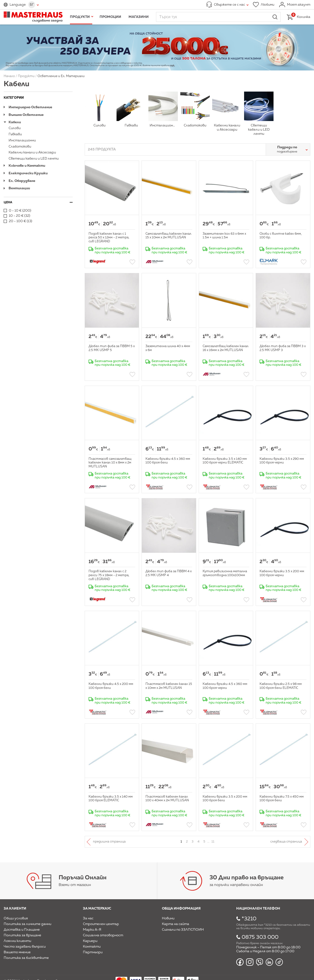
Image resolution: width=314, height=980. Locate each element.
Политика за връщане (22, 935)
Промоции (110, 17)
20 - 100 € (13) (18, 221)
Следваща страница (286, 842)
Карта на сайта (176, 924)
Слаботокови (20, 147)
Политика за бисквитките (26, 958)
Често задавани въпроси (25, 947)
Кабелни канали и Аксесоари (32, 152)
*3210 (249, 919)
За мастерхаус (97, 909)
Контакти (92, 947)
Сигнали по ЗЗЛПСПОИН (183, 930)
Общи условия (16, 918)
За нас (88, 918)
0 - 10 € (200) (17, 211)
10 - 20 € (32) (17, 216)
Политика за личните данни (27, 924)
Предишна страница (109, 842)
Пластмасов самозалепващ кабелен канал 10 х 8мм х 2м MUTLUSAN (110, 463)
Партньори (93, 952)
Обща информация (181, 909)
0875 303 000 (260, 937)
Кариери (90, 941)
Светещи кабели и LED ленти (34, 159)
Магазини (139, 17)
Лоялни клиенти (17, 941)
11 (213, 842)
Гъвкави (15, 134)
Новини (168, 918)
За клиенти (15, 909)
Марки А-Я (92, 930)
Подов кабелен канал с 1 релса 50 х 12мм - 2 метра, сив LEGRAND (109, 238)
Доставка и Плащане (22, 930)
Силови (15, 128)
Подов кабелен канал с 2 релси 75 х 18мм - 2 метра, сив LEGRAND (109, 575)
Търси (275, 17)
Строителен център (101, 924)
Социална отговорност (103, 935)
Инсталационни (22, 140)
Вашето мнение (17, 952)
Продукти (80, 17)
